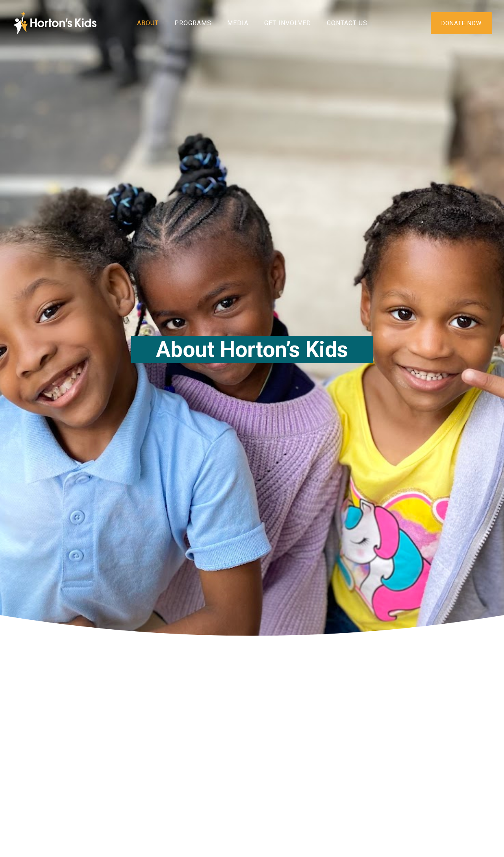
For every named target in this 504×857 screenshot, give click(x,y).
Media (238, 23)
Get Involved (288, 23)
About (148, 23)
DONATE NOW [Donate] (461, 23)
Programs (193, 23)
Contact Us (347, 23)
